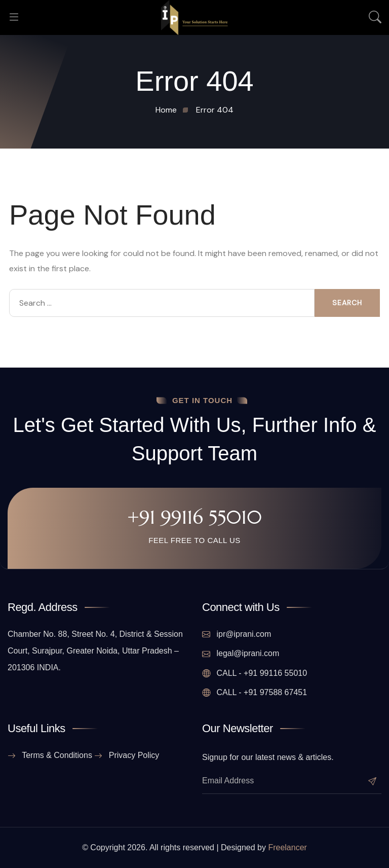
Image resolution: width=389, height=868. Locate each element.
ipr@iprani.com (237, 634)
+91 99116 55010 (194, 517)
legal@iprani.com (241, 654)
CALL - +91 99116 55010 (255, 673)
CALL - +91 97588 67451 (255, 693)
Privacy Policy (127, 755)
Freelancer (287, 847)
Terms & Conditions (50, 755)
